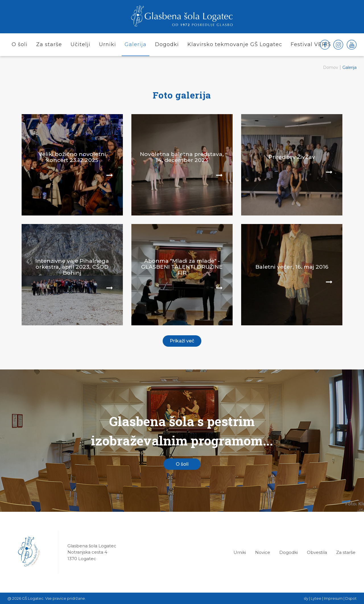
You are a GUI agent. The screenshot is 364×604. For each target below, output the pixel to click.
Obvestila (317, 552)
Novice (263, 552)
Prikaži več (182, 341)
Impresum (333, 598)
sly (306, 598)
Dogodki (288, 552)
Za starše (346, 552)
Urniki (240, 552)
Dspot (351, 598)
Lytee (316, 598)
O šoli (182, 464)
